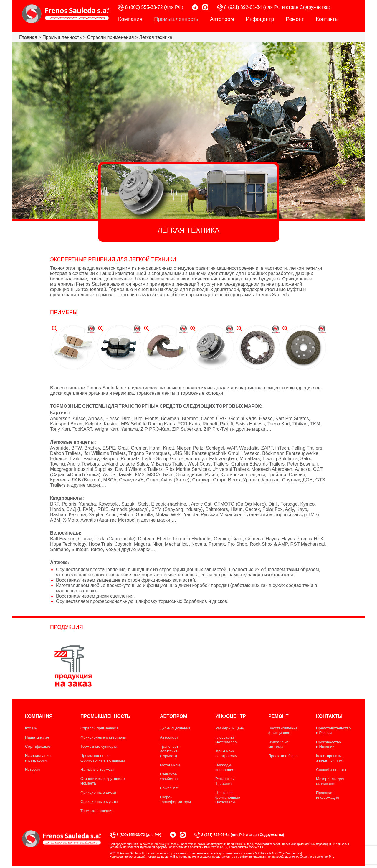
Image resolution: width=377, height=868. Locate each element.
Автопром (222, 19)
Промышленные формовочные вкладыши (103, 758)
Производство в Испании (329, 744)
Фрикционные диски (98, 792)
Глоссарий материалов (226, 740)
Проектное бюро (283, 756)
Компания (130, 19)
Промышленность (176, 20)
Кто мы (31, 728)
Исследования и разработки (38, 758)
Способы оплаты (331, 770)
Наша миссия (37, 737)
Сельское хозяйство (169, 776)
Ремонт (295, 19)
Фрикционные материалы (103, 737)
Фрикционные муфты (99, 802)
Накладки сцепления (225, 767)
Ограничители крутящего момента (103, 781)
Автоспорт (169, 737)
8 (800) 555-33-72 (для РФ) (151, 8)
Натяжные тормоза (97, 769)
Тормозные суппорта (99, 746)
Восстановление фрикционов (283, 730)
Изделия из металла (278, 744)
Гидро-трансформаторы (175, 799)
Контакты (327, 19)
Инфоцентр (260, 19)
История (32, 769)
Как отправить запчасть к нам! (330, 758)
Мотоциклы (170, 765)
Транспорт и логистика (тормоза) (171, 751)
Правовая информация (328, 795)
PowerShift (169, 788)
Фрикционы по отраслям (226, 753)
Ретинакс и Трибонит (225, 781)
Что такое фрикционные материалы (228, 797)
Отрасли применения (99, 728)
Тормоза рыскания (97, 811)
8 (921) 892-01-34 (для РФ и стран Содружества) (274, 8)
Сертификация (38, 746)
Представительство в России (333, 730)
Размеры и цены (230, 728)
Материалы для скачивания (330, 781)
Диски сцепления (175, 728)
